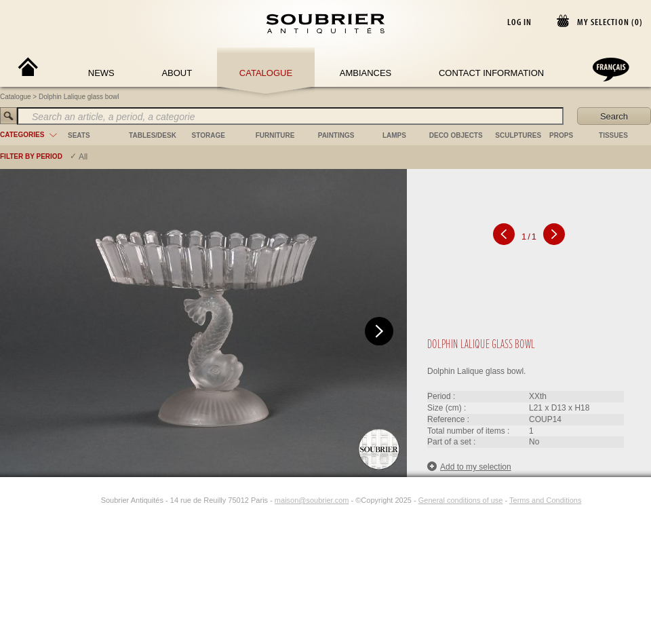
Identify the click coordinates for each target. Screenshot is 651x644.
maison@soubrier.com (312, 500)
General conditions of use (461, 500)
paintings (336, 135)
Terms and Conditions (545, 500)
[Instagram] (92, 500)
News (101, 73)
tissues (613, 135)
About (177, 73)
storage (209, 135)
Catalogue (266, 73)
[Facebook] (77, 500)
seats (79, 135)
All (83, 157)
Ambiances (366, 73)
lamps (394, 135)
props (561, 135)
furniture (275, 135)
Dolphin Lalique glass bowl (79, 97)
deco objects (456, 135)
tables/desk (153, 135)
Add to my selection (469, 467)
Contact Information (491, 73)
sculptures (518, 135)
